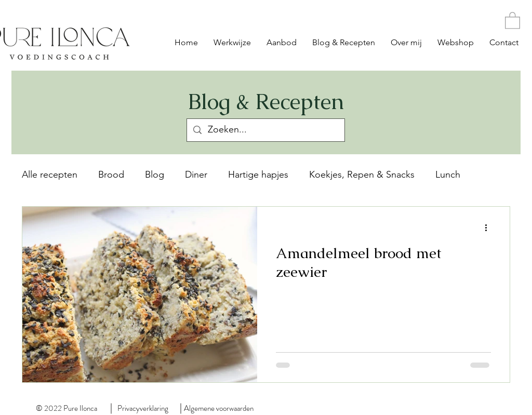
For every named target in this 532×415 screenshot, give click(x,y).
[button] (513, 20)
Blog (155, 175)
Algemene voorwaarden (219, 408)
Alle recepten (50, 175)
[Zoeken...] (265, 130)
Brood (111, 175)
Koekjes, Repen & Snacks (362, 175)
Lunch (448, 175)
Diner (196, 175)
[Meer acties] (489, 228)
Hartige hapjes (258, 175)
